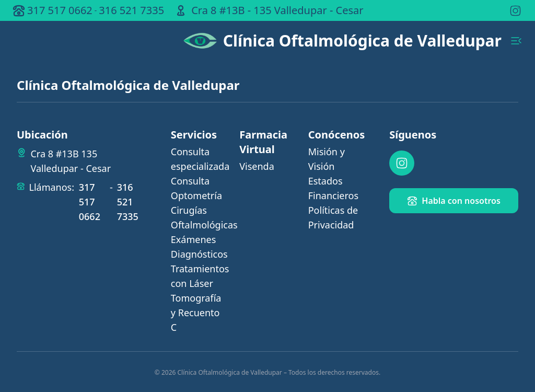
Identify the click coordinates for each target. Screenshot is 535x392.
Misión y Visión (327, 159)
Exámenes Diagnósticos (199, 247)
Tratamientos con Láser (199, 276)
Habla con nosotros (454, 201)
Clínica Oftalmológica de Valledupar (362, 41)
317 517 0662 (60, 10)
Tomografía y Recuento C (196, 313)
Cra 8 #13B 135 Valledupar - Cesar (71, 161)
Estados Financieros (333, 188)
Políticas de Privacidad (333, 217)
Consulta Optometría (196, 188)
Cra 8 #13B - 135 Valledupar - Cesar (277, 10)
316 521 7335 (131, 10)
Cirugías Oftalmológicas (199, 217)
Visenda (257, 166)
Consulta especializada (199, 159)
